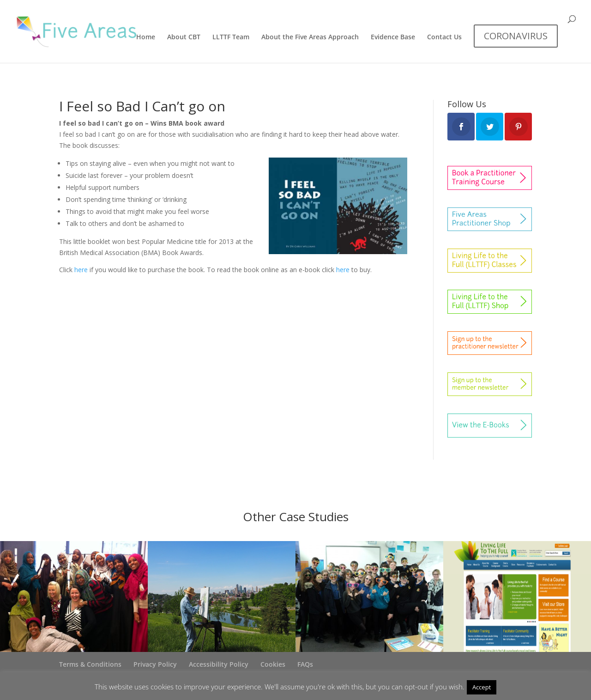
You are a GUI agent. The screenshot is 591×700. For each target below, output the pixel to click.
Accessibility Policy (219, 664)
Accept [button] (482, 687)
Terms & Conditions (90, 664)
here (81, 270)
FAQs (305, 664)
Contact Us (444, 37)
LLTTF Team (231, 37)
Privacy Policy (155, 664)
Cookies (273, 664)
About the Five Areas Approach (310, 37)
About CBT (184, 37)
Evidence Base (393, 37)
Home (146, 37)
